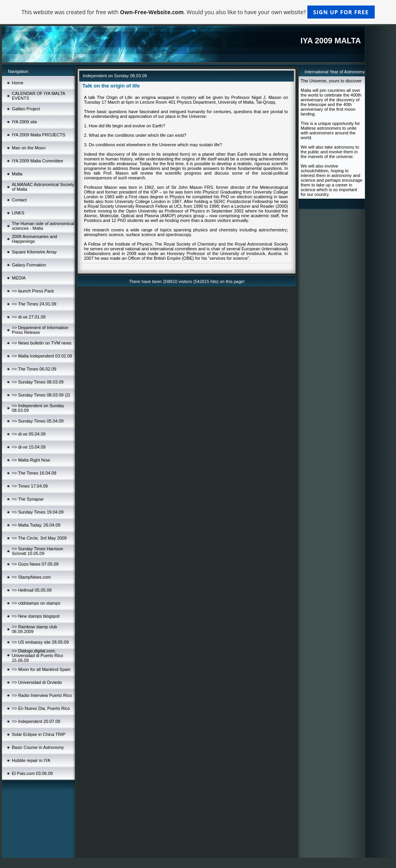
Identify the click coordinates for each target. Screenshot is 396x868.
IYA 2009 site (24, 122)
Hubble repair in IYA (31, 760)
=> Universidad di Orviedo (37, 682)
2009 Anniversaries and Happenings (34, 239)
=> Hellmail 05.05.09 (32, 590)
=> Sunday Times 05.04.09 (38, 421)
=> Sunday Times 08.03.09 (38, 382)
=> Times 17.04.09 (30, 486)
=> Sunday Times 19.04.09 (38, 512)
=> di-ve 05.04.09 (29, 434)
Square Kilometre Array (34, 252)
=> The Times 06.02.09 (34, 369)
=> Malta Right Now (31, 460)
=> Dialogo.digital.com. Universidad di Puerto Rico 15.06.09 (37, 656)
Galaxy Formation (29, 265)
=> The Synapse (28, 499)
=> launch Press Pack (33, 291)
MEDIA (19, 278)
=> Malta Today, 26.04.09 (36, 525)
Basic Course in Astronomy (38, 747)
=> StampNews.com (31, 577)
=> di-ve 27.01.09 (29, 317)
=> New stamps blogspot (36, 616)
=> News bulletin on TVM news (42, 343)
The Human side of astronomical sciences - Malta (43, 226)
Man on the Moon (29, 148)
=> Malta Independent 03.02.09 (42, 356)
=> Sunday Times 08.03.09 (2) (41, 395)
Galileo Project (26, 109)
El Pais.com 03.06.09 (32, 773)
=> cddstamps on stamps (36, 603)
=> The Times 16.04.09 (34, 473)
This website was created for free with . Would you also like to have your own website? (198, 12)
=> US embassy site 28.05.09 (40, 642)
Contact (19, 200)
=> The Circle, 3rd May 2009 (39, 538)
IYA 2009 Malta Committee (37, 161)
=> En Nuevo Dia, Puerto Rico (41, 708)
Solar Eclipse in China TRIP (39, 734)
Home (18, 83)
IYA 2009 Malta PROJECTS (39, 135)
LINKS (18, 213)
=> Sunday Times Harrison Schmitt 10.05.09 (37, 551)
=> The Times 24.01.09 (34, 304)
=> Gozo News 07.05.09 (35, 564)
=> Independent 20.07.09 (36, 721)
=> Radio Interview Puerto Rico (42, 695)
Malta (17, 174)
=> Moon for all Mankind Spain (41, 669)
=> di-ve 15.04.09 (29, 447)
